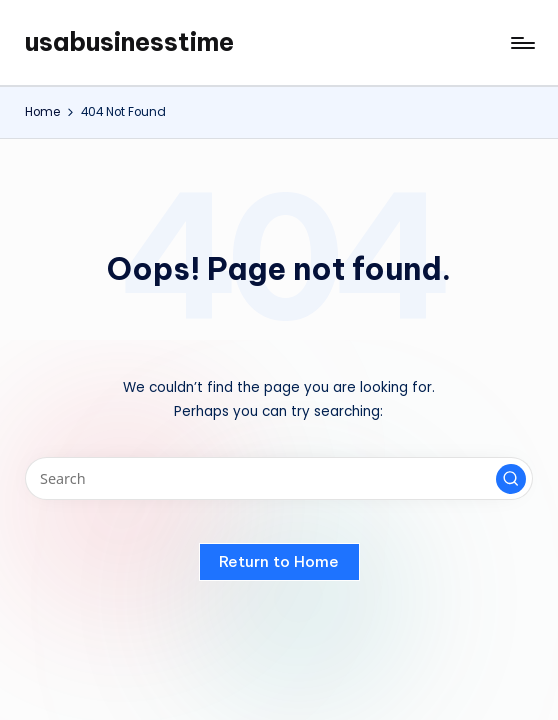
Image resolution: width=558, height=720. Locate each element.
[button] (511, 479)
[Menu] (521, 43)
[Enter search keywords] (278, 478)
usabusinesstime (129, 42)
